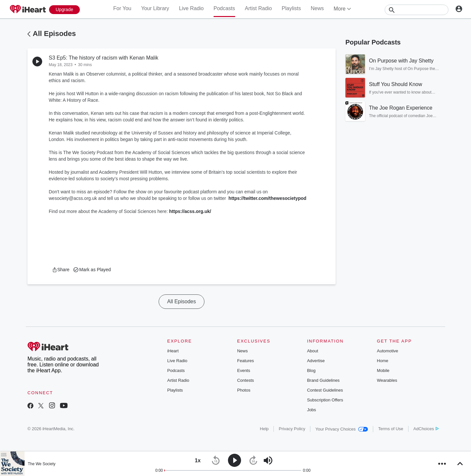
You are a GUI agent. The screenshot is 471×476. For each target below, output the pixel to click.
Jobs (312, 410)
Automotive (387, 351)
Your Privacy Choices (342, 429)
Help (264, 429)
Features (245, 361)
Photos (244, 390)
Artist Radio (259, 8)
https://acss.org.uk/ (191, 211)
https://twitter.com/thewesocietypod (268, 198)
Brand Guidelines (323, 380)
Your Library (155, 8)
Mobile (383, 370)
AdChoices (426, 429)
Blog (311, 370)
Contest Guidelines (325, 390)
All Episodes (54, 34)
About (313, 351)
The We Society (42, 464)
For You (122, 8)
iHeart (173, 351)
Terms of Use (391, 429)
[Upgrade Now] (64, 10)
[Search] (417, 10)
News (317, 8)
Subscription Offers (325, 400)
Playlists (291, 8)
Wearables (387, 380)
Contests (245, 380)
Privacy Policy (292, 429)
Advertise (316, 361)
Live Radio (191, 8)
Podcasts (224, 8)
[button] (61, 270)
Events (244, 370)
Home (383, 361)
